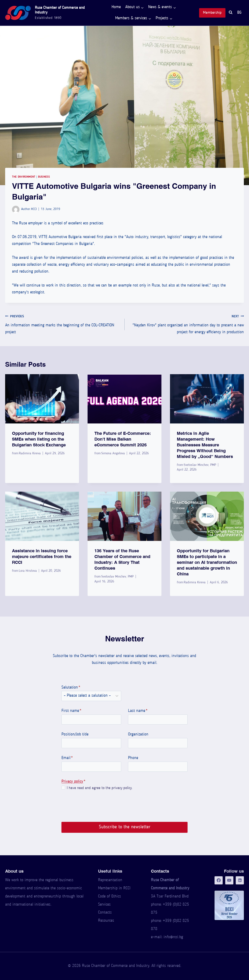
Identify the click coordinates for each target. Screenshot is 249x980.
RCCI (34, 209)
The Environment (24, 177)
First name (70, 711)
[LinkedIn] (240, 880)
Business (44, 177)
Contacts (105, 913)
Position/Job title (74, 735)
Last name (138, 711)
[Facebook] (219, 880)
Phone (133, 758)
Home (116, 7)
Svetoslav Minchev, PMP (200, 465)
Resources (106, 921)
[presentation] (42, 399)
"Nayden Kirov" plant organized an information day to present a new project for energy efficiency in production (186, 324)
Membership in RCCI (114, 888)
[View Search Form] (231, 13)
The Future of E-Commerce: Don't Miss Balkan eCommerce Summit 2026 (123, 439)
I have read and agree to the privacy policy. (98, 788)
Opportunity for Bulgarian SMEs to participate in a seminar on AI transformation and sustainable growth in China (207, 562)
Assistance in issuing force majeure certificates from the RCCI (42, 556)
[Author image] (16, 209)
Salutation (70, 688)
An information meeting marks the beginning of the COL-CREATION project (63, 324)
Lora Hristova (28, 571)
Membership (212, 13)
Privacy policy (71, 782)
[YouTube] (229, 880)
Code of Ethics (110, 897)
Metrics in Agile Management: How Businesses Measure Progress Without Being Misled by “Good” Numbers (205, 445)
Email (66, 758)
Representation (110, 880)
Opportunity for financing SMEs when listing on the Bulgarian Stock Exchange (39, 439)
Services (104, 905)
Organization (138, 735)
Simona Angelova (113, 453)
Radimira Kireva (30, 453)
